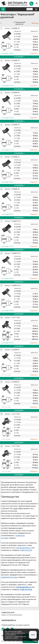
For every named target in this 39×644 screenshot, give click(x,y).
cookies (19, 631)
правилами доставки (9, 577)
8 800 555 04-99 (26, 550)
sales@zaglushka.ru (24, 548)
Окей (33, 635)
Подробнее (34, 53)
